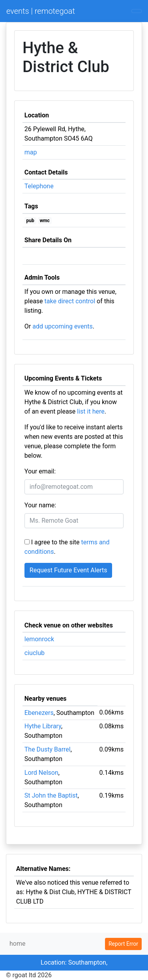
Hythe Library (43, 726)
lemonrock (39, 639)
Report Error (123, 944)
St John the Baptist (51, 795)
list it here (91, 411)
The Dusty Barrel (48, 749)
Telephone (39, 186)
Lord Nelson (41, 773)
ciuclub (35, 653)
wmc (44, 221)
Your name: (40, 505)
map (31, 152)
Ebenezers (39, 713)
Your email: (40, 471)
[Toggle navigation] (137, 11)
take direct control (70, 301)
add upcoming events (63, 326)
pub (30, 221)
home (17, 944)
